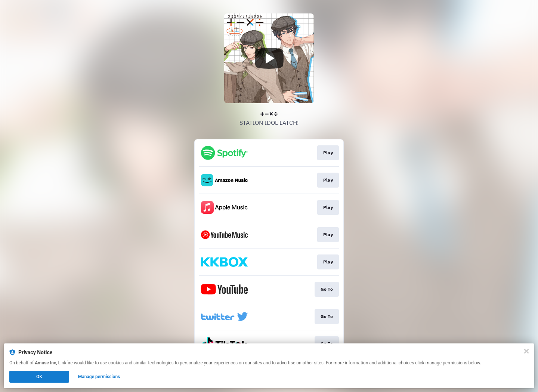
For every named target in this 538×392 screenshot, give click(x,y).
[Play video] (269, 58)
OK (39, 377)
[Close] (526, 351)
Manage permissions (99, 377)
